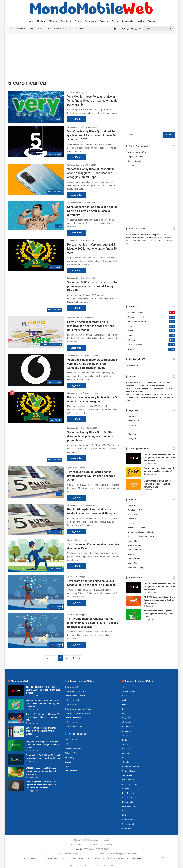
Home (30, 21)
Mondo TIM (133, 541)
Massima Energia (130, 784)
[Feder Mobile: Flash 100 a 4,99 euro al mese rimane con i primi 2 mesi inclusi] (16, 759)
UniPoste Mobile (129, 824)
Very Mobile (127, 718)
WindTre (42, 28)
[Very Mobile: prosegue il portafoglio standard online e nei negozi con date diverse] (16, 746)
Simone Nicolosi (76, 127)
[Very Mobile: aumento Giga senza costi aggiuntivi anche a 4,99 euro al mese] (134, 615)
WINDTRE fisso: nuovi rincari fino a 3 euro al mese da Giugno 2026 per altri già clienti (159, 600)
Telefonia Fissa (134, 335)
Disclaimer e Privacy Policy (119, 858)
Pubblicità (159, 858)
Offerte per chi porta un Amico (78, 709)
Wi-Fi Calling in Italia (136, 528)
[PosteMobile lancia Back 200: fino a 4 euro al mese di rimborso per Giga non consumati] (16, 704)
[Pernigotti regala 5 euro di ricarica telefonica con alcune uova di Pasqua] (36, 520)
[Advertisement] (92, 54)
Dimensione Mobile (130, 766)
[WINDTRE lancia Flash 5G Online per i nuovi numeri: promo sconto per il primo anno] (16, 772)
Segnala (152, 21)
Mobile (40, 21)
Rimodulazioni (128, 21)
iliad (50, 28)
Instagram (132, 438)
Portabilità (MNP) (135, 510)
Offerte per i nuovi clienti (76, 691)
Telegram (132, 416)
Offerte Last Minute (73, 727)
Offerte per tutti (72, 687)
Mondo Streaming (135, 567)
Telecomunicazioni (136, 317)
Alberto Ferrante (76, 203)
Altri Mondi (132, 340)
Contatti (131, 165)
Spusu (125, 744)
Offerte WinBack (72, 700)
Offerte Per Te (71, 705)
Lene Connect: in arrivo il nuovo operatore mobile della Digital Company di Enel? (158, 484)
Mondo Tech (133, 563)
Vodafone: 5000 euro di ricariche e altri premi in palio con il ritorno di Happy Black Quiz (92, 286)
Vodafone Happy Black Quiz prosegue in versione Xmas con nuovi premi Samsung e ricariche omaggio (93, 364)
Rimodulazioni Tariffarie (138, 322)
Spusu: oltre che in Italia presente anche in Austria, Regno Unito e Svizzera (41, 731)
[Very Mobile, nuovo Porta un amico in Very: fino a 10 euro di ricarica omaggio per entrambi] (36, 107)
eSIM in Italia (133, 519)
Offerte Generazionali (74, 718)
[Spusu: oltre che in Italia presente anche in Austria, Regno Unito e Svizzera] (16, 732)
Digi (124, 758)
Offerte (52, 21)
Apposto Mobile (129, 819)
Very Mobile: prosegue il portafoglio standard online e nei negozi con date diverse (43, 745)
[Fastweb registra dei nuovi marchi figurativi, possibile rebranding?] (134, 472)
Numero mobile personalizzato (141, 532)
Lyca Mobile (127, 753)
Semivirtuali (59, 28)
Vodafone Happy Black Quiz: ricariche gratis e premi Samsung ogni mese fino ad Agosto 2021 (92, 135)
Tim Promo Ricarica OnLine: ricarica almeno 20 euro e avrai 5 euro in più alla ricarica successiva (93, 623)
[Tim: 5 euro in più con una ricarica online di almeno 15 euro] (36, 555)
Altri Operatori (128, 828)
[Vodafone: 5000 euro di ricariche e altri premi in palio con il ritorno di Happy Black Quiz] (36, 295)
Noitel (125, 740)
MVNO (72, 28)
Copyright (80, 849)
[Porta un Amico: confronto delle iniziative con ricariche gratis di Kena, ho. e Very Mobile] (36, 332)
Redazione (24, 858)
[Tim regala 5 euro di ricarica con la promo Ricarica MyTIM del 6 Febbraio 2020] (36, 482)
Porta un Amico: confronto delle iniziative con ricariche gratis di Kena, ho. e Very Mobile (91, 326)
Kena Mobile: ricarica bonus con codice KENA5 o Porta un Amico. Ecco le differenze (92, 211)
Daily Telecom (128, 793)
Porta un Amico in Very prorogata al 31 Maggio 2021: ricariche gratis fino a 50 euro (92, 249)
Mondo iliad (133, 554)
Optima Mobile (128, 771)
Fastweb (126, 705)
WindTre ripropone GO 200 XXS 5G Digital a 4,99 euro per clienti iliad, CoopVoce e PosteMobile (41, 785)
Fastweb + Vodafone (25, 28)
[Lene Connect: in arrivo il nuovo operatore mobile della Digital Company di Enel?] (134, 485)
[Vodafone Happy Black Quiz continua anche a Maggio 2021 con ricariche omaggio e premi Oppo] (36, 179)
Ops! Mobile (127, 811)
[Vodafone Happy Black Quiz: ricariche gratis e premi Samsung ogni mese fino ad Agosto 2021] (36, 142)
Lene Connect (128, 780)
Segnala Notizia (45, 858)
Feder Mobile (128, 749)
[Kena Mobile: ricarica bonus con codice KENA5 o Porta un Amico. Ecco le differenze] (36, 216)
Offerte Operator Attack (75, 696)
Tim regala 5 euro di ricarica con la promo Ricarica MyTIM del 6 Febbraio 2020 (91, 476)
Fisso (77, 21)
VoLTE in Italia (134, 523)
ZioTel (72, 93)
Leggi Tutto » (77, 119)
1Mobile (126, 762)
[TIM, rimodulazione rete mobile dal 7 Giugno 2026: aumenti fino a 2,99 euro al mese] (134, 458)
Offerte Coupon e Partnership (78, 713)
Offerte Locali (71, 722)
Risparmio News (135, 505)
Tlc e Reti (65, 21)
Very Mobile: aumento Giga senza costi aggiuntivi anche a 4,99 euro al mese (159, 614)
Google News (133, 421)
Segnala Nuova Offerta (137, 152)
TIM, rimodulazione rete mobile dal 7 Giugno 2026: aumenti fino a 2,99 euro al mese (159, 457)
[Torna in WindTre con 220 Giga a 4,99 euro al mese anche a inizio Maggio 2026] (16, 718)
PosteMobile (128, 727)
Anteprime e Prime (136, 312)
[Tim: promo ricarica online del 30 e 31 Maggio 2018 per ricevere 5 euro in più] (36, 593)
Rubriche (57, 858)
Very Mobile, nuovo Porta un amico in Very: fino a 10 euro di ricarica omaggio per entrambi (92, 101)
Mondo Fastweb (134, 545)
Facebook (132, 425)
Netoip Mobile (128, 802)
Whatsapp (132, 434)
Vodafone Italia (129, 691)
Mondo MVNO (134, 559)
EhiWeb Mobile (129, 806)
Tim (12, 28)
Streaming (90, 21)
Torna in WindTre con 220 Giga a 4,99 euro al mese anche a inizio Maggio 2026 (43, 717)
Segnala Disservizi (135, 157)
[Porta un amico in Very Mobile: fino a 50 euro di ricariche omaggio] (36, 408)
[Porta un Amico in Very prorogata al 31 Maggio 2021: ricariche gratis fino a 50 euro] (36, 255)
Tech (114, 21)
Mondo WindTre (134, 550)
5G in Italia (132, 514)
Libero (72, 468)
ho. (123, 713)
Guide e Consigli (135, 161)
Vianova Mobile (129, 797)
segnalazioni (140, 391)
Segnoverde (127, 775)
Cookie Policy (100, 858)
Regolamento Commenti (73, 858)
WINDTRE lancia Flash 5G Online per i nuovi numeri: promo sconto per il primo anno (43, 771)
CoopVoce (127, 731)
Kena (124, 709)
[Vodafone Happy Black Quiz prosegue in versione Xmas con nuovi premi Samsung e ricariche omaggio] (36, 370)
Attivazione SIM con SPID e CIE (141, 536)
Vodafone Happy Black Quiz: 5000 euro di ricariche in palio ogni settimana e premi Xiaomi (92, 436)
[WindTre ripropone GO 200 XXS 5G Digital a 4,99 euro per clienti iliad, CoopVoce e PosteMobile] (16, 786)
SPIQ (124, 815)
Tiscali (125, 735)
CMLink (125, 789)
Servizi (103, 21)
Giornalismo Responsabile (142, 858)
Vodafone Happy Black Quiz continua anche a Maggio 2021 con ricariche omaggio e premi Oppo (91, 173)
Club (140, 21)
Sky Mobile (127, 722)
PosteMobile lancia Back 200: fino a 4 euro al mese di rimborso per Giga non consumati (43, 704)
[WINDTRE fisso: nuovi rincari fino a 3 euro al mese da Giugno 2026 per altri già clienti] (134, 601)
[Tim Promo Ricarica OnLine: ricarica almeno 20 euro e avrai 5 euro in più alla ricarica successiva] (36, 631)
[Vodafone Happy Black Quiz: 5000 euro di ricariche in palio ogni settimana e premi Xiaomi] (36, 445)
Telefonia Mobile (135, 344)
